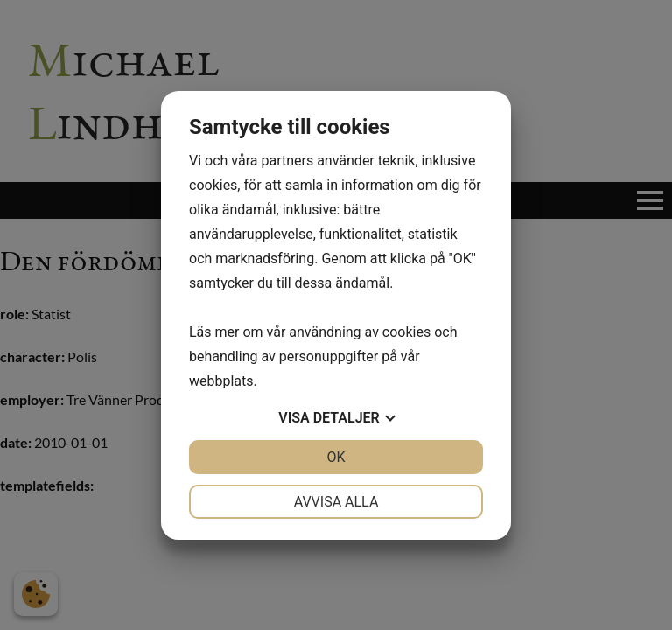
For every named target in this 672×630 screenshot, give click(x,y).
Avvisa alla (336, 502)
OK (336, 457)
